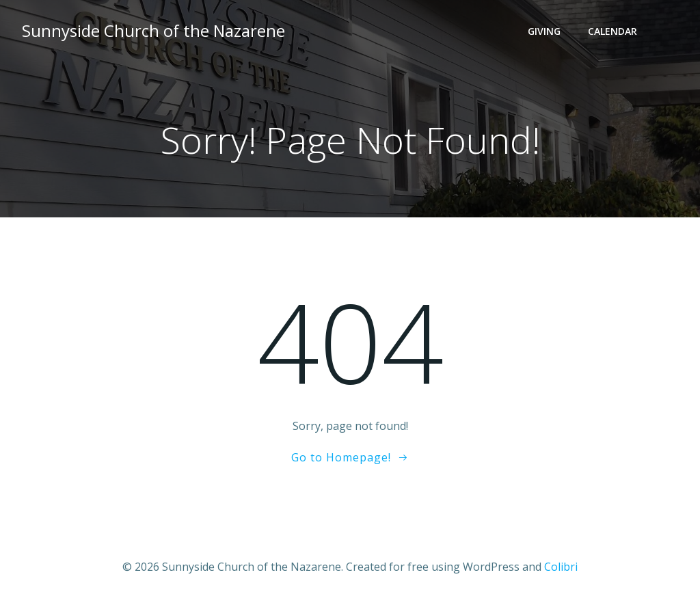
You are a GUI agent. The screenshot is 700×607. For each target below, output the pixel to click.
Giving (544, 31)
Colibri (561, 567)
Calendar (612, 31)
